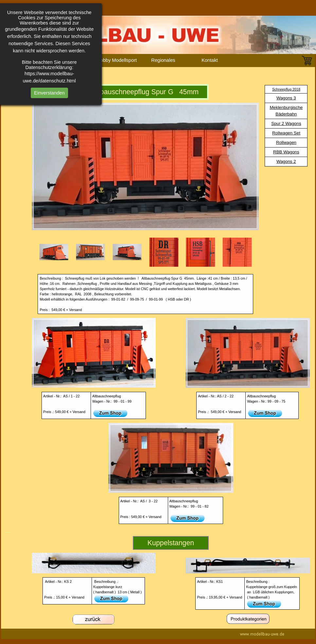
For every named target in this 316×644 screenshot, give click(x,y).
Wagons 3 (286, 98)
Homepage (24, 60)
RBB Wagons (286, 152)
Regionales (163, 60)
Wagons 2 (286, 161)
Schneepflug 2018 (286, 89)
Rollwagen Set (286, 133)
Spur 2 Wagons (286, 123)
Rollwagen (286, 142)
